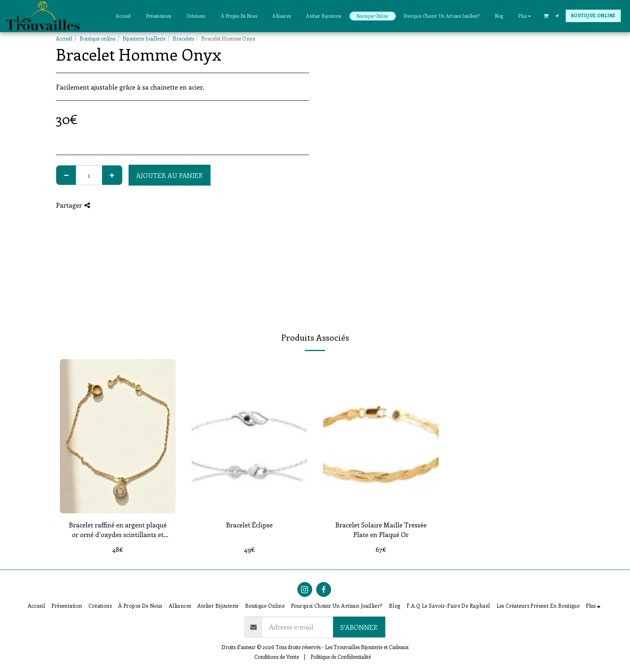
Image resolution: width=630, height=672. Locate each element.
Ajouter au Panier (170, 175)
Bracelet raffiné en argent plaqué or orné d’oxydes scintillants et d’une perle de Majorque (118, 530)
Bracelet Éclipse (249, 525)
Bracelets (183, 38)
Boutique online (97, 38)
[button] (546, 16)
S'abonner (359, 627)
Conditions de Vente (277, 657)
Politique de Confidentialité (341, 657)
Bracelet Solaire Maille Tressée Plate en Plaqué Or (381, 530)
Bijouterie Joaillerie (144, 38)
